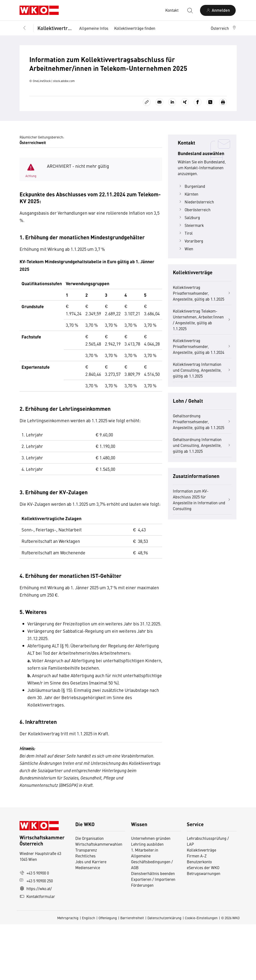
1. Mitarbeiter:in (145, 906)
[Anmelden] (218, 10)
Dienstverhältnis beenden (153, 929)
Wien (185, 304)
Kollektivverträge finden (135, 28)
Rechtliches (85, 911)
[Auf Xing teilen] (185, 158)
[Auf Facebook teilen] (198, 158)
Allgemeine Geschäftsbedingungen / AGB (152, 917)
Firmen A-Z (197, 911)
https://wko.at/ (36, 944)
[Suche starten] (190, 10)
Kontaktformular (37, 952)
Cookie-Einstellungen (201, 973)
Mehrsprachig (68, 973)
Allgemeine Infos (94, 28)
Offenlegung (108, 973)
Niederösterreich (196, 257)
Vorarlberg (190, 296)
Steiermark (191, 281)
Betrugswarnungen (204, 929)
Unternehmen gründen (151, 894)
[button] (224, 28)
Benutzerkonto (199, 917)
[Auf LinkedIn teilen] (172, 158)
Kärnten (188, 250)
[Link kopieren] (147, 158)
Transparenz (86, 906)
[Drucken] (223, 158)
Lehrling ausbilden (147, 900)
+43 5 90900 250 (36, 936)
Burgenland (191, 242)
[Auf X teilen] (210, 158)
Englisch (89, 973)
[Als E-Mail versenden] (159, 158)
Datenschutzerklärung (164, 973)
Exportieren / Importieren (153, 935)
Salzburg (189, 273)
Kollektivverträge (55, 28)
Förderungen (142, 941)
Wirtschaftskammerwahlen (99, 900)
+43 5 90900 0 (34, 928)
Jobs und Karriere (91, 917)
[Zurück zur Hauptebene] (24, 28)
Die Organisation (89, 894)
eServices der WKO (203, 923)
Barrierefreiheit (132, 973)
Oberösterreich (194, 265)
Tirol (185, 289)
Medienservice (88, 923)
